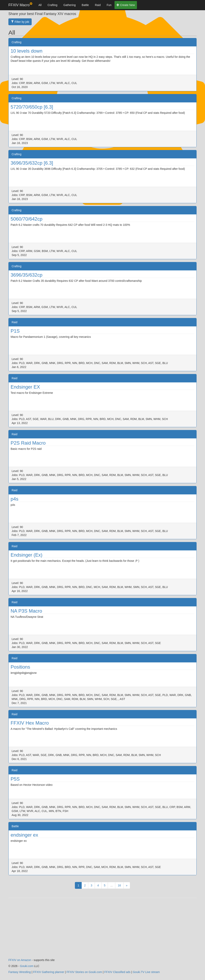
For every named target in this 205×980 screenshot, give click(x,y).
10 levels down (27, 51)
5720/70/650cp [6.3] (32, 107)
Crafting (53, 5)
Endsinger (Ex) (27, 555)
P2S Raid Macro (28, 443)
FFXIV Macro (20, 5)
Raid (98, 5)
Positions (20, 667)
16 (119, 885)
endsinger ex (24, 835)
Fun (109, 5)
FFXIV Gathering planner (49, 972)
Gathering (70, 5)
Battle (85, 5)
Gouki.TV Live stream (146, 972)
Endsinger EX (25, 387)
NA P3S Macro (26, 611)
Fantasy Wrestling (20, 972)
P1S (15, 331)
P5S (15, 779)
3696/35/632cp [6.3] (32, 163)
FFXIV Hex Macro (30, 723)
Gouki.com (27, 966)
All (40, 5)
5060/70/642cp (27, 219)
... (112, 885)
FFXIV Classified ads (117, 972)
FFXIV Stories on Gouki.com (84, 972)
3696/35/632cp (27, 275)
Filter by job (20, 22)
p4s (15, 499)
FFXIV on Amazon (20, 960)
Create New (126, 5)
